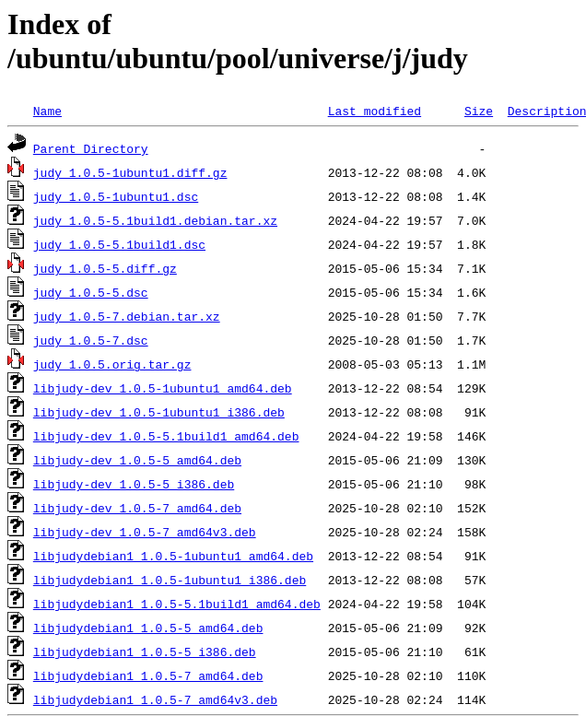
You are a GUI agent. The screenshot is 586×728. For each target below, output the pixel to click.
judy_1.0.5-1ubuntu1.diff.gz (130, 172)
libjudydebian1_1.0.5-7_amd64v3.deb (155, 699)
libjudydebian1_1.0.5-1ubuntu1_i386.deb (170, 580)
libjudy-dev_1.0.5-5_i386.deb (134, 484)
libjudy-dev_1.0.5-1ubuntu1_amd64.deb (163, 388)
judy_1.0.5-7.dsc (91, 340)
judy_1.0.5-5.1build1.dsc (119, 244)
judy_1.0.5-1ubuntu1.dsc (116, 196)
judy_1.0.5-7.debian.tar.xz (127, 316)
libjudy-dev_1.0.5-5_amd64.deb (137, 460)
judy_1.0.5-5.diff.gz (105, 268)
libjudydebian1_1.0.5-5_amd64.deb (148, 628)
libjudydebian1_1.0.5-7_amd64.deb (148, 675)
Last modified (375, 111)
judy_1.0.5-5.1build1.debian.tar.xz (155, 220)
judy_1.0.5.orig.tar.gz (112, 364)
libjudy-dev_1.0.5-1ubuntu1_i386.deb (159, 412)
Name (47, 111)
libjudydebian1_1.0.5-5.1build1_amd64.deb (177, 604)
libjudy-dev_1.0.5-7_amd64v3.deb (145, 532)
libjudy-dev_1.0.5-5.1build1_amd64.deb (166, 436)
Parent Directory (91, 148)
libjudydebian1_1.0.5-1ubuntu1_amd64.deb (173, 556)
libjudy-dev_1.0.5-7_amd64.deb (137, 508)
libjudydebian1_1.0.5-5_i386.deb (145, 652)
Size (479, 111)
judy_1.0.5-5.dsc (91, 292)
